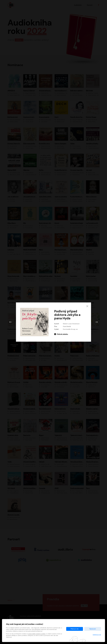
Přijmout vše (75, 629)
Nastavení (93, 629)
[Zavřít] (87, 306)
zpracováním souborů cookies (37, 634)
